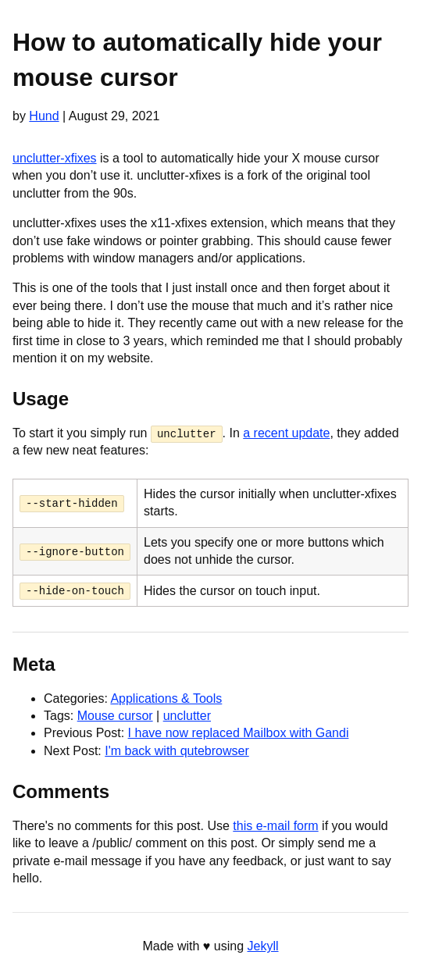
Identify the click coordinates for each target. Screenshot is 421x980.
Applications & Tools (166, 698)
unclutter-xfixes (55, 158)
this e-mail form (275, 825)
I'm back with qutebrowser (177, 750)
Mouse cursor (115, 716)
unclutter (187, 716)
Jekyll (263, 946)
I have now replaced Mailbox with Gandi (239, 733)
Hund (44, 116)
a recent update (286, 433)
